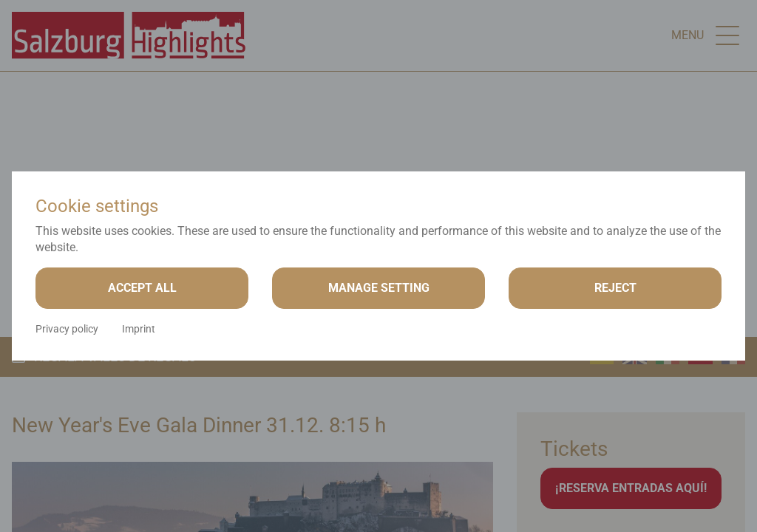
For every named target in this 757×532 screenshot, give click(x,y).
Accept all (142, 288)
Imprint (139, 329)
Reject (615, 288)
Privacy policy (67, 329)
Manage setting (379, 288)
